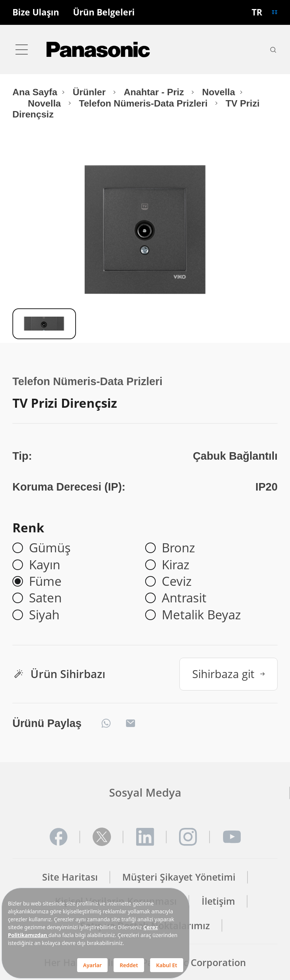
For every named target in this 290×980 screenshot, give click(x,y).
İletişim (218, 901)
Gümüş (50, 548)
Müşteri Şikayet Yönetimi (179, 877)
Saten (45, 598)
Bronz (178, 548)
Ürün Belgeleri (104, 13)
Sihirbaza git (229, 674)
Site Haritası (70, 877)
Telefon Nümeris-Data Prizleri (145, 103)
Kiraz (175, 565)
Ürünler (90, 92)
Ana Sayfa (35, 92)
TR (257, 12)
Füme (45, 581)
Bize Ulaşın (36, 13)
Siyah (44, 615)
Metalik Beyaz (201, 615)
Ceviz (177, 581)
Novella (219, 92)
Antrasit (184, 598)
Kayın (45, 565)
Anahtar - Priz (155, 92)
